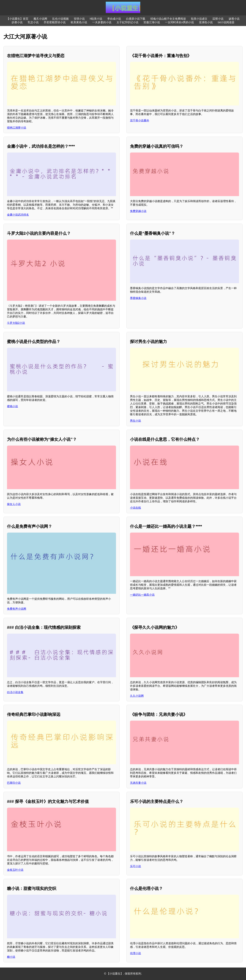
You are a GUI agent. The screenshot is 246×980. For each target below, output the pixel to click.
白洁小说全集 (15, 692)
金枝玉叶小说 (15, 870)
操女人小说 (14, 504)
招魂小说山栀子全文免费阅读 (168, 19)
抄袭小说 (17, 22)
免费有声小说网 (17, 609)
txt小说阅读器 (226, 22)
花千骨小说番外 (140, 120)
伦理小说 (135, 953)
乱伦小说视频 (60, 19)
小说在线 (135, 508)
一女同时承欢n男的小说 (179, 22)
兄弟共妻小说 (138, 783)
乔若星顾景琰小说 (55, 22)
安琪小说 (79, 19)
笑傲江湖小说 (152, 22)
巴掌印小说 (14, 783)
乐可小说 (135, 866)
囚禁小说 (218, 19)
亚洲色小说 (206, 22)
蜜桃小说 (12, 406)
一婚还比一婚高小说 (142, 595)
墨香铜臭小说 (138, 298)
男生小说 (135, 421)
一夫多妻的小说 (102, 22)
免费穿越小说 (138, 211)
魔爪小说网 (40, 19)
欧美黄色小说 (79, 22)
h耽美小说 (96, 19)
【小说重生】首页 (17, 19)
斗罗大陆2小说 (16, 323)
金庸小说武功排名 (18, 215)
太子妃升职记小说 (127, 22)
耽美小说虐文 (199, 19)
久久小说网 (137, 696)
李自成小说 (114, 19)
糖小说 (11, 957)
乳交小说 (33, 22)
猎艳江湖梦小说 (17, 128)
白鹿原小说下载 (136, 19)
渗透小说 (234, 19)
